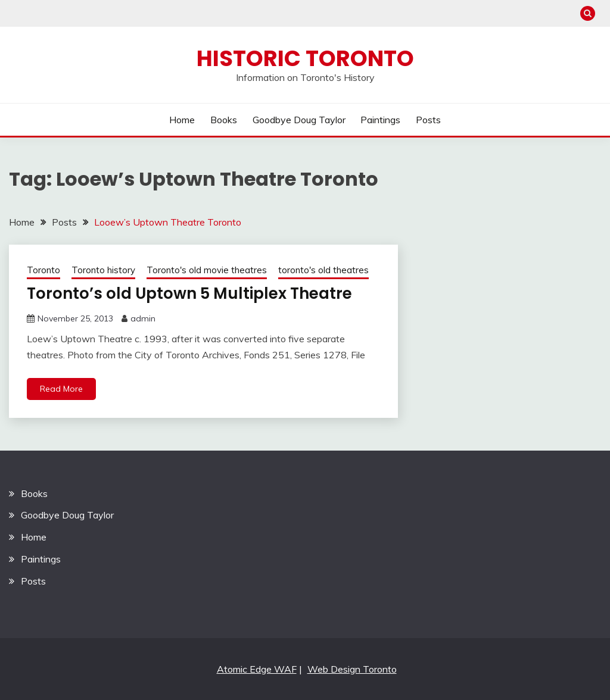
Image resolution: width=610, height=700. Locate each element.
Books (224, 120)
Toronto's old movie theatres (207, 270)
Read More (61, 389)
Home (182, 120)
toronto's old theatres (323, 270)
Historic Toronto (305, 58)
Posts (428, 120)
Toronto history (103, 270)
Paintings (380, 120)
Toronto (43, 270)
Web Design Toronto (352, 669)
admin (143, 318)
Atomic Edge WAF (257, 669)
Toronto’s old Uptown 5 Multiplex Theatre (189, 293)
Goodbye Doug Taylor (299, 120)
